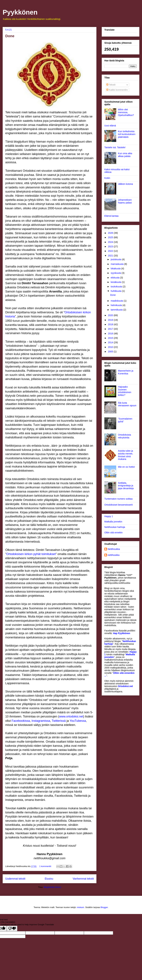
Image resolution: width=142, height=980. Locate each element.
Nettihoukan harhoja (115, 527)
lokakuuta (116, 268)
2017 (111, 329)
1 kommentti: (46, 866)
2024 (111, 242)
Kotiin (107, 178)
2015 (111, 338)
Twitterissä (59, 721)
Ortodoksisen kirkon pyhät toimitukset (31, 554)
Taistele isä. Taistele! (115, 147)
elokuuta (115, 278)
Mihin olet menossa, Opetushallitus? (126, 112)
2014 (111, 342)
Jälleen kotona (125, 184)
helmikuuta (117, 305)
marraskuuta (117, 264)
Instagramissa (41, 721)
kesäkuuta (116, 282)
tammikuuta (117, 310)
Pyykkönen (20, 12)
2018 (111, 324)
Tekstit (111, 85)
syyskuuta (116, 273)
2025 (111, 237)
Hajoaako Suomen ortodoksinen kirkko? (125, 391)
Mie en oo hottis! (127, 467)
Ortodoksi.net (125, 686)
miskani (80, 907)
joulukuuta (116, 259)
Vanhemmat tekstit (83, 879)
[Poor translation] (12, 928)
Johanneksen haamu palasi (125, 201)
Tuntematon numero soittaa (118, 499)
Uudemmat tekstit (15, 879)
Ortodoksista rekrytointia (125, 436)
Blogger (104, 907)
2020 (111, 315)
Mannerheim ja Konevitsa (126, 372)
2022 (111, 251)
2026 (111, 233)
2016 (111, 334)
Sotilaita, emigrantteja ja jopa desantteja (126, 486)
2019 (111, 320)
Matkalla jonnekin (113, 522)
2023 (111, 246)
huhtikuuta (116, 291)
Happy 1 (109, 516)
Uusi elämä (110, 126)
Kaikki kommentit (116, 90)
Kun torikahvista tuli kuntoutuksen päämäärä (127, 134)
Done (10, 36)
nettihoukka (114, 555)
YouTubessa (78, 721)
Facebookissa (21, 721)
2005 (111, 352)
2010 (111, 347)
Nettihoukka (114, 549)
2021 (111, 256)
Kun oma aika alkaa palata (125, 155)
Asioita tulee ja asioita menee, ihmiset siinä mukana (126, 455)
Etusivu (49, 879)
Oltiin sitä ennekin (114, 533)
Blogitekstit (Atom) (52, 887)
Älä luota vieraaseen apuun (127, 404)
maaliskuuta (117, 301)
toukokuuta (117, 287)
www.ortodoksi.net (71, 716)
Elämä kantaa (111, 216)
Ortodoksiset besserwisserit (118, 505)
